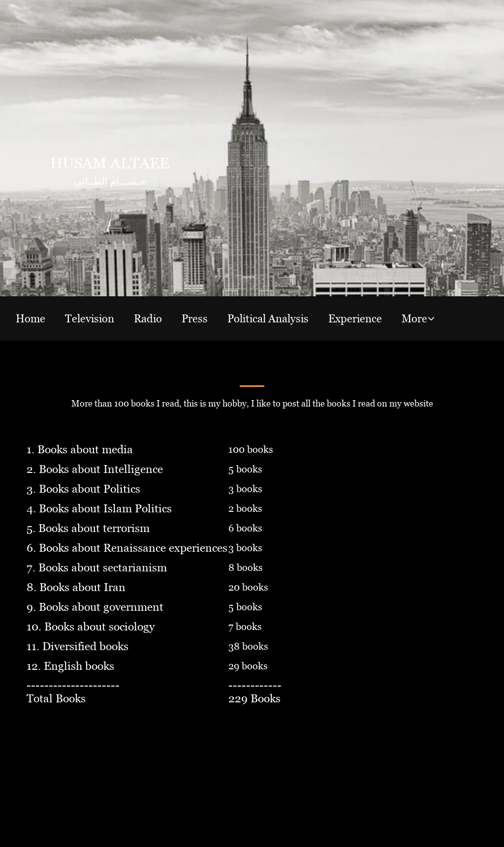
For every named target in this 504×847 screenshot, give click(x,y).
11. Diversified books (78, 646)
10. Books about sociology (91, 627)
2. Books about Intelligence (95, 469)
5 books (245, 469)
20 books (248, 587)
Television (90, 319)
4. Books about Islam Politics (99, 509)
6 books (245, 528)
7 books (245, 627)
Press (195, 319)
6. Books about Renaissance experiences (127, 548)
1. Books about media (80, 450)
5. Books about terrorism (88, 528)
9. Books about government (95, 607)
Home (31, 319)
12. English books (70, 666)
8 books (246, 567)
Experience (355, 319)
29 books (248, 666)
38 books (248, 646)
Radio (148, 319)
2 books (245, 508)
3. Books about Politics (83, 489)
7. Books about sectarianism (97, 568)
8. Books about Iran (76, 587)
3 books (245, 489)
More (414, 319)
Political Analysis (268, 319)
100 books (251, 449)
